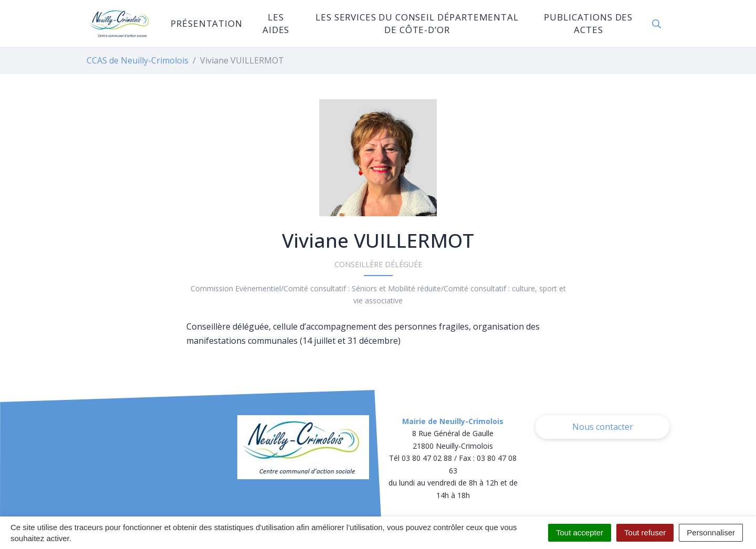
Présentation (206, 23)
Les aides (276, 23)
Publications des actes (588, 23)
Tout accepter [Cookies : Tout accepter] (580, 532)
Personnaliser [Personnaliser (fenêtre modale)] (711, 532)
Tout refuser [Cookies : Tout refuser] (645, 532)
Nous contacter (603, 427)
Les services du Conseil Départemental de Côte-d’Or (417, 23)
